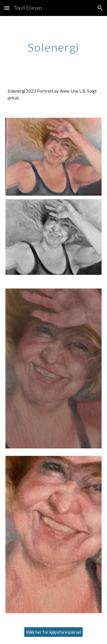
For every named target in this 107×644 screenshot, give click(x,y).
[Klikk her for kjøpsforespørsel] (53, 632)
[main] (54, 47)
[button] (7, 8)
